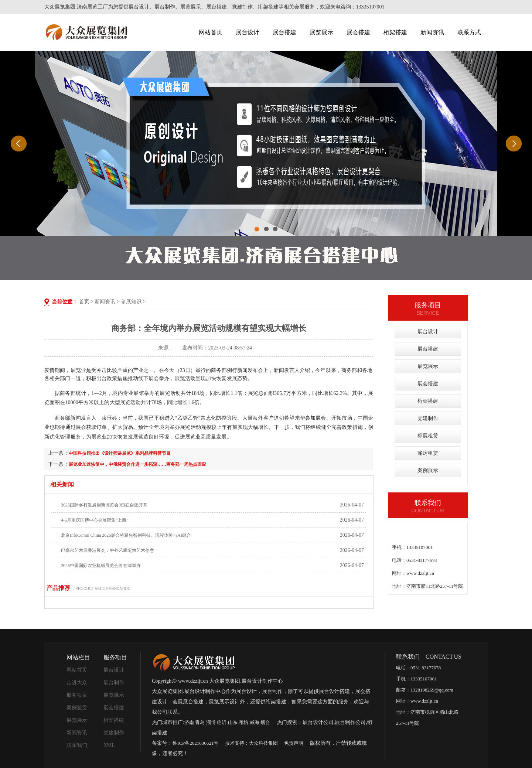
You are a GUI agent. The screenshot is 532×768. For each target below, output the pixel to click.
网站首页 (211, 32)
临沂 (222, 722)
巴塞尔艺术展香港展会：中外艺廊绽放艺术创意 (108, 550)
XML (109, 745)
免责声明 (294, 743)
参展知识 (131, 302)
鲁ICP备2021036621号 (195, 743)
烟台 (265, 722)
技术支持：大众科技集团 (251, 743)
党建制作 (428, 418)
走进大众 (77, 682)
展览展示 (321, 32)
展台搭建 (284, 32)
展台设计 (248, 32)
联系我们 (77, 745)
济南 (189, 722)
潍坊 (243, 722)
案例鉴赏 (77, 708)
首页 (84, 302)
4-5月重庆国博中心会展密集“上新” (95, 520)
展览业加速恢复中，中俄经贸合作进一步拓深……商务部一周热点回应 (137, 464)
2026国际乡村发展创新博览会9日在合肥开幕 (104, 505)
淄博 (211, 722)
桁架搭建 (395, 32)
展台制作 (114, 682)
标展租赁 (428, 436)
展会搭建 (358, 32)
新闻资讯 (432, 32)
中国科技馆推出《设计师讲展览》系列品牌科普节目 (120, 453)
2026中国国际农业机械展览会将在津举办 (101, 566)
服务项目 (77, 695)
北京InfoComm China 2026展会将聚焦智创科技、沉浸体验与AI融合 (126, 535)
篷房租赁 (428, 453)
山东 (233, 722)
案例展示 (428, 470)
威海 (255, 722)
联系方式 (469, 32)
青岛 (200, 722)
